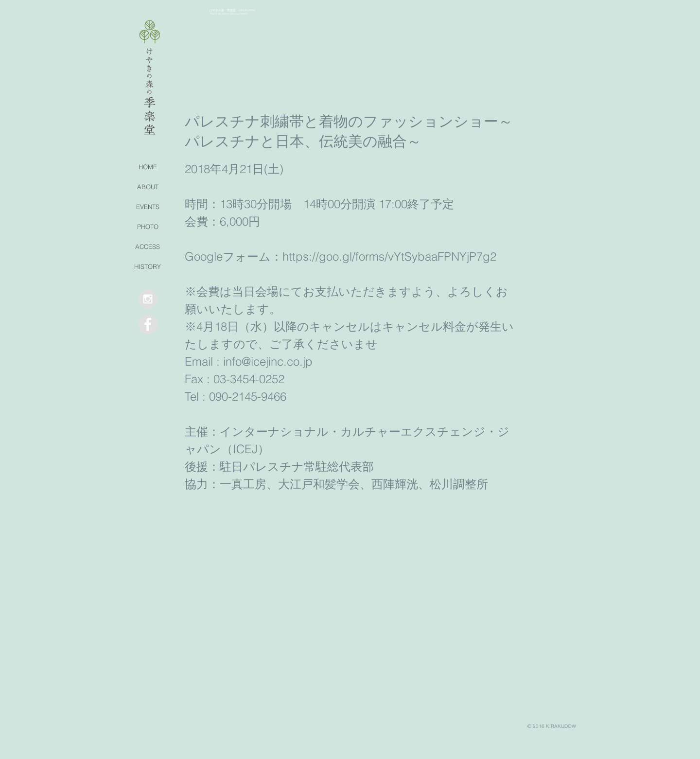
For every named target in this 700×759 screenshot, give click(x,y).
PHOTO (148, 227)
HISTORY (148, 266)
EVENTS (148, 207)
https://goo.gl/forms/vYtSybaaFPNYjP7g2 (389, 256)
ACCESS (148, 247)
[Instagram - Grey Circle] (148, 299)
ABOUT (148, 187)
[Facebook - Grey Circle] (148, 324)
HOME (148, 167)
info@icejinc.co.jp (268, 362)
